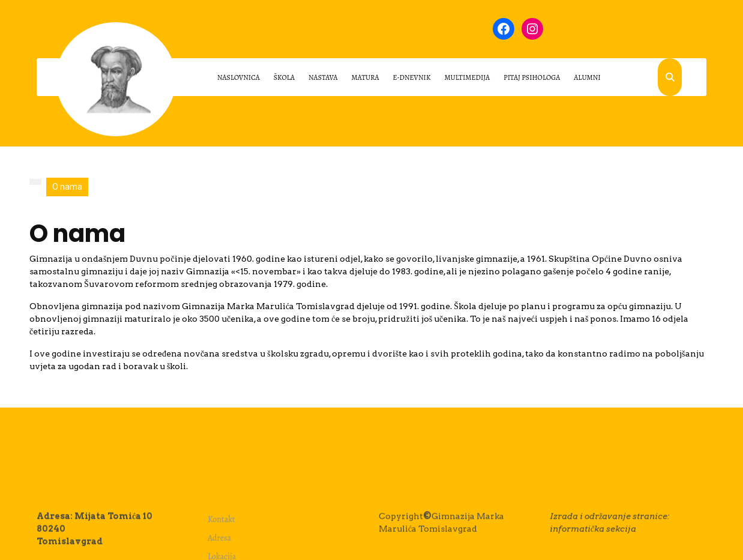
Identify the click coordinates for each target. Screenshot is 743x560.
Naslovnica (239, 77)
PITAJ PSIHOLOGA (532, 77)
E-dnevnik (412, 77)
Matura (365, 77)
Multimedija (467, 77)
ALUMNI (587, 77)
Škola (284, 77)
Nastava (323, 77)
